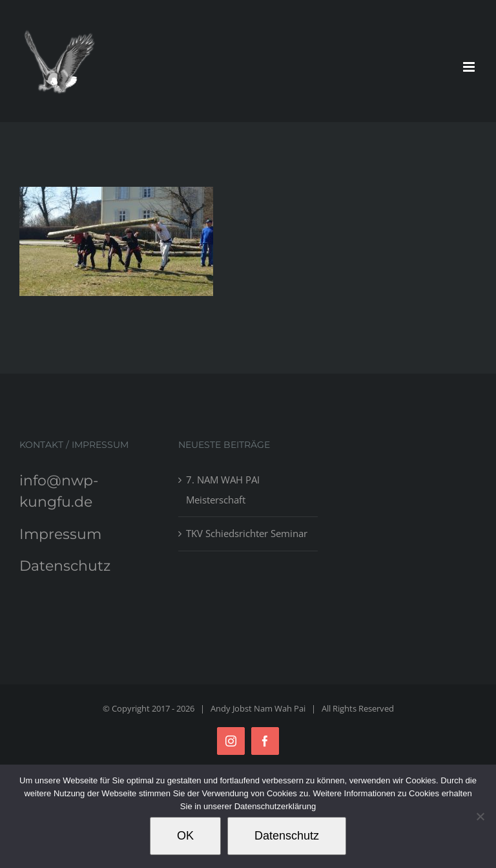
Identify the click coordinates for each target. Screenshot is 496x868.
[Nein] (480, 816)
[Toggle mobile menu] (470, 67)
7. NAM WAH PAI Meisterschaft (223, 490)
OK (185, 836)
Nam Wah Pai (280, 708)
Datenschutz (65, 566)
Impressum (60, 534)
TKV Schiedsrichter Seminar (247, 533)
